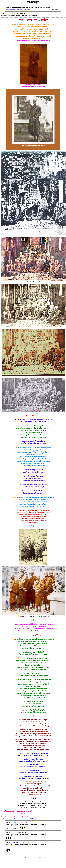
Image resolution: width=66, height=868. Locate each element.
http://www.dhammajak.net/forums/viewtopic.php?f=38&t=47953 (19, 10)
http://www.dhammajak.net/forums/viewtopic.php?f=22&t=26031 (17, 813)
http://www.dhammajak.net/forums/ (33, 4)
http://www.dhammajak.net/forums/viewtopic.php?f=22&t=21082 (17, 819)
